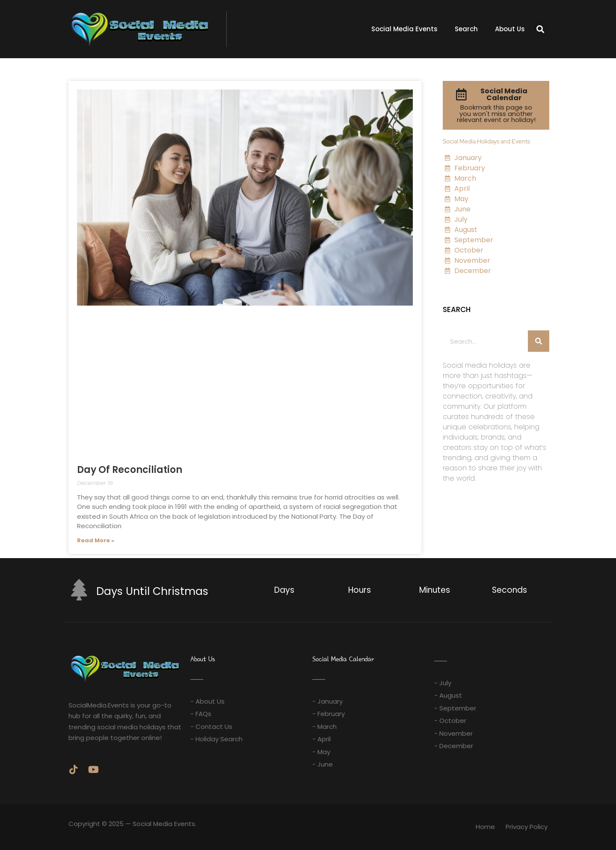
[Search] (539, 341)
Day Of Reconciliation (130, 470)
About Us (510, 29)
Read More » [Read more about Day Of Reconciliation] (96, 540)
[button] (540, 29)
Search (466, 29)
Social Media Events (404, 29)
